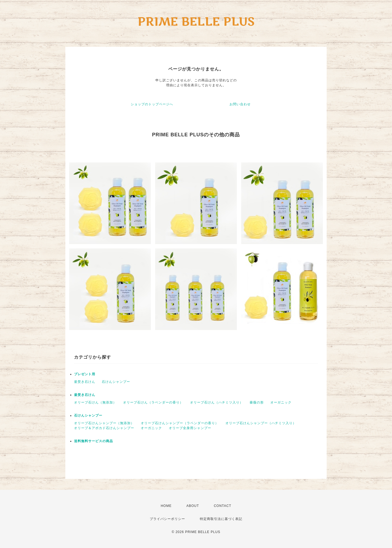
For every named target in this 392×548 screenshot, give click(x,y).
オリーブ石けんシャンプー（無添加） (104, 423)
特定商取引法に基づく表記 (221, 519)
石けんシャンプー (116, 382)
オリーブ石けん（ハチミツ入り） (217, 402)
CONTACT (222, 506)
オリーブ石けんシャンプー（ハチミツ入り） (261, 423)
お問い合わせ (240, 104)
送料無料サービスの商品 (94, 441)
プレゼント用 (85, 374)
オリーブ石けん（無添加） (95, 402)
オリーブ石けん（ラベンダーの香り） (153, 402)
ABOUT (193, 506)
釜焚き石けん (85, 382)
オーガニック (281, 402)
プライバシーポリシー (167, 519)
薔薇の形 (257, 402)
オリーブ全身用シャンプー (190, 428)
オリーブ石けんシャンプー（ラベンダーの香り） (180, 423)
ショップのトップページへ (152, 104)
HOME (166, 506)
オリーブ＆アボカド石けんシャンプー (104, 428)
